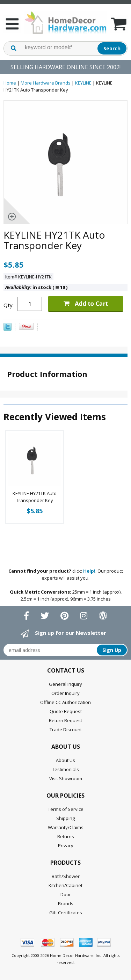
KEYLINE (83, 83)
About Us (65, 760)
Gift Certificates (66, 913)
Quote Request (66, 711)
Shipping (65, 818)
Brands (66, 903)
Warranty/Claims (66, 827)
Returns (66, 836)
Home (10, 83)
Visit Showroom (66, 778)
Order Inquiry (65, 693)
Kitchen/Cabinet (65, 885)
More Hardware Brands (46, 83)
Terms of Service (66, 809)
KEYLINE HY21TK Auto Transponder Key (35, 497)
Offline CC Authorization (65, 702)
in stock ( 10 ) (36, 287)
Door (66, 894)
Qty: (9, 305)
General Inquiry (65, 684)
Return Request (65, 720)
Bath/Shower (66, 876)
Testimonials (65, 769)
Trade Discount (66, 729)
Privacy (66, 845)
